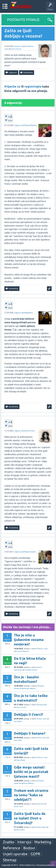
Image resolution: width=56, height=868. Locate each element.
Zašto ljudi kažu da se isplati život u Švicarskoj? (30, 818)
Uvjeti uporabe (15, 854)
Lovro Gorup (16, 49)
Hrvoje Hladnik (30, 688)
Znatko (9, 842)
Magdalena (28, 313)
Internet (40, 804)
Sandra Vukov (29, 431)
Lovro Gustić (21, 707)
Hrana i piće (42, 719)
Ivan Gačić (18, 721)
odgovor (18, 125)
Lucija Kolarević (23, 651)
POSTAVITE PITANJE (23, 20)
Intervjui (24, 842)
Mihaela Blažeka (30, 125)
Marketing (43, 842)
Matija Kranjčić (30, 552)
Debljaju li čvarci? (29, 714)
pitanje (17, 46)
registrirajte (33, 87)
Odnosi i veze (42, 649)
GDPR (35, 854)
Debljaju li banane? (30, 733)
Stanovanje (41, 827)
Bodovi (29, 848)
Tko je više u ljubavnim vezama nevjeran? (29, 640)
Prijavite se (12, 87)
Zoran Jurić (18, 806)
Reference (12, 848)
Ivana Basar (21, 760)
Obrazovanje (42, 705)
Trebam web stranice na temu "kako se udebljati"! (31, 795)
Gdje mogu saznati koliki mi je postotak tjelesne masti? (31, 772)
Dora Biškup (29, 783)
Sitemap (10, 860)
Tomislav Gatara (31, 670)
